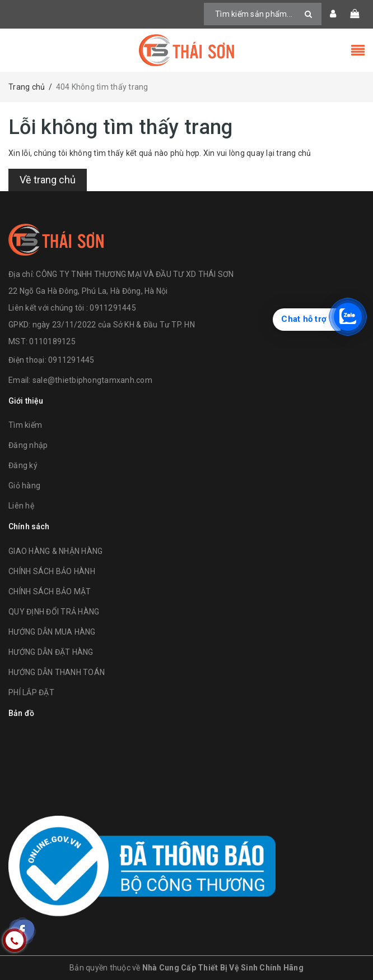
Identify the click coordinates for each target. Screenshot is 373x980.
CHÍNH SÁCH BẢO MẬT (50, 591)
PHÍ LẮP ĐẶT (31, 692)
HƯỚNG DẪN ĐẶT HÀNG (51, 652)
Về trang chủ (48, 180)
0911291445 (71, 360)
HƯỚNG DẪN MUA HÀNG (52, 632)
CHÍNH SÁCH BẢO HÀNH (52, 571)
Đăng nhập (28, 445)
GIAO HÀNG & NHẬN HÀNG (55, 551)
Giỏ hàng (24, 486)
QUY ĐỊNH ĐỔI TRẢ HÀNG (54, 612)
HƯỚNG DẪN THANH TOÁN (57, 672)
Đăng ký (23, 465)
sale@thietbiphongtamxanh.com (92, 380)
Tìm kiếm (25, 425)
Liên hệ (21, 506)
